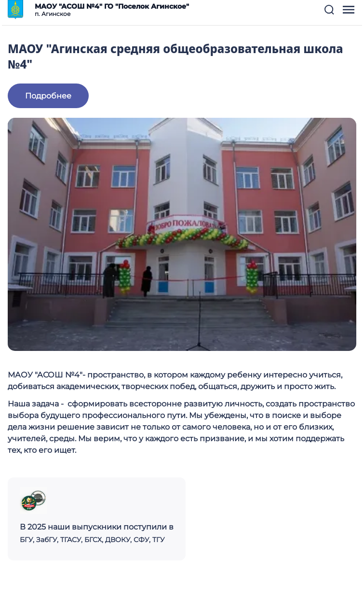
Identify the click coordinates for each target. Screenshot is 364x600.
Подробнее (48, 96)
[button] (329, 10)
